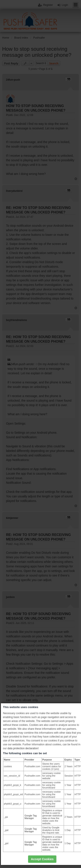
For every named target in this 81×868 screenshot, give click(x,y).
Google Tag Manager (30, 817)
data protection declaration (23, 748)
